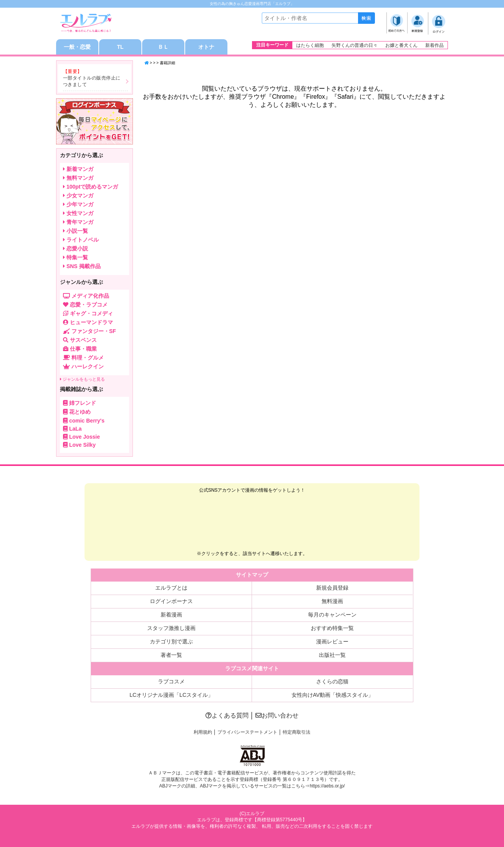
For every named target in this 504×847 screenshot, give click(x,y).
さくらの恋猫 (332, 681)
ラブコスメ (171, 681)
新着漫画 (171, 615)
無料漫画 (332, 601)
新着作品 (434, 45)
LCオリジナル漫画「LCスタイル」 (171, 695)
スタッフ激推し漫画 (171, 628)
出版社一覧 (332, 655)
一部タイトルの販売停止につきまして (92, 81)
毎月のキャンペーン (332, 615)
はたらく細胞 (310, 45)
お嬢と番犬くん (401, 45)
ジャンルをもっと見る (82, 379)
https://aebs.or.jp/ (327, 786)
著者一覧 (171, 655)
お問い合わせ (277, 715)
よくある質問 (227, 715)
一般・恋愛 (77, 47)
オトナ (206, 47)
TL (120, 47)
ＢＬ (163, 47)
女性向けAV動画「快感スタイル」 (333, 695)
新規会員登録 (332, 588)
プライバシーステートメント (247, 732)
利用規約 (203, 732)
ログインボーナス (171, 601)
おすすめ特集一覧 (332, 628)
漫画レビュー (332, 641)
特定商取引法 (297, 732)
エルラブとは (171, 588)
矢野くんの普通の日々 (355, 45)
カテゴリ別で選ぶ (171, 641)
